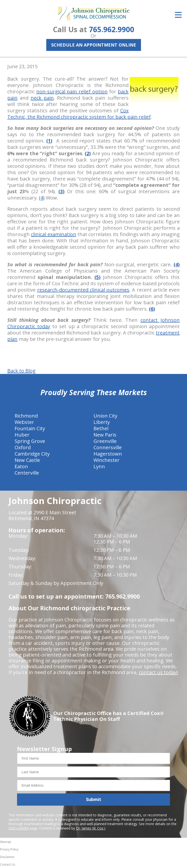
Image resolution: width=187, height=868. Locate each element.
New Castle (27, 460)
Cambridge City (32, 454)
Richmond (26, 416)
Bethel (101, 428)
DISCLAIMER (19, 828)
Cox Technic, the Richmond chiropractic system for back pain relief (79, 114)
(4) (42, 198)
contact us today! (158, 672)
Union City (105, 416)
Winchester (107, 460)
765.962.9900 (112, 29)
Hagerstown (108, 454)
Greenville (105, 441)
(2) (88, 153)
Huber (22, 435)
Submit (94, 799)
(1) (49, 141)
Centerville (27, 473)
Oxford (23, 447)
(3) (61, 191)
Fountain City (30, 428)
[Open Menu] (178, 15)
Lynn (99, 466)
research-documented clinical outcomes (83, 290)
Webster (24, 422)
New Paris (105, 435)
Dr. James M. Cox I (91, 828)
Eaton (21, 466)
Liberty (102, 422)
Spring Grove (30, 441)
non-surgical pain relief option (72, 91)
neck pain (42, 98)
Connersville (108, 447)
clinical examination (53, 234)
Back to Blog (21, 371)
